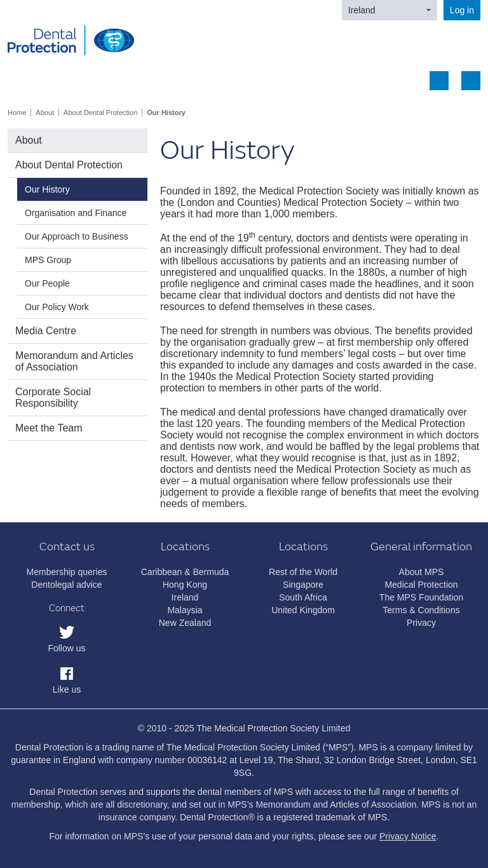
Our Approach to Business (77, 236)
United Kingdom (303, 610)
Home (17, 112)
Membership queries (67, 572)
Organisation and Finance (76, 213)
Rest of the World (303, 572)
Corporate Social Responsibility (53, 397)
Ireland (362, 10)
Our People (47, 283)
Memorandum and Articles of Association (74, 361)
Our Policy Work (57, 307)
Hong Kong (185, 585)
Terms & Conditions (421, 610)
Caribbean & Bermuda (185, 572)
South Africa (303, 597)
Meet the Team (49, 428)
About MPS (422, 572)
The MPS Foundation (421, 597)
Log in (462, 10)
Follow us (66, 648)
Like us (67, 689)
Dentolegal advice (66, 585)
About (45, 112)
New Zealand (185, 623)
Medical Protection (421, 585)
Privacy (421, 623)
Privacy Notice (408, 836)
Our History (166, 112)
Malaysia (185, 610)
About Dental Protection (100, 112)
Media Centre (46, 331)
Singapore (303, 585)
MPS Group (48, 260)
